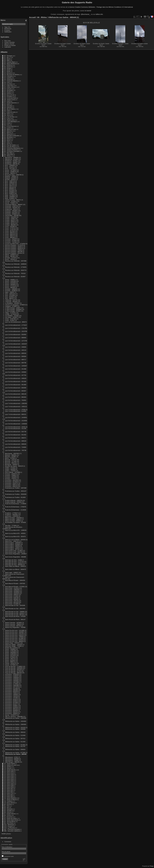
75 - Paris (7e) (8, 793)
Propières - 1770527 (11, 513)
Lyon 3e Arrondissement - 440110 (16, 350)
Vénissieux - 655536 (11, 691)
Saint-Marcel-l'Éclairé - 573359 (15, 587)
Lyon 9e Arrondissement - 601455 (16, 435)
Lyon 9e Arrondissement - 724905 (16, 447)
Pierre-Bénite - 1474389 (12, 472)
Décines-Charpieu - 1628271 (14, 247)
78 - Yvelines (8, 801)
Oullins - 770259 (10, 471)
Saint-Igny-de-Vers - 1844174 (14, 563)
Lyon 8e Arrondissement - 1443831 (16, 417)
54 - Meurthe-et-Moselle (11, 136)
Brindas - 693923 (10, 179)
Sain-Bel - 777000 (11, 525)
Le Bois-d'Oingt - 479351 (13, 311)
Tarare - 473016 (10, 657)
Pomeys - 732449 (10, 477)
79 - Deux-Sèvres (10, 803)
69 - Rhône (7, 156)
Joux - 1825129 (10, 294)
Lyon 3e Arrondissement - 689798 (16, 363)
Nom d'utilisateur (7, 847)
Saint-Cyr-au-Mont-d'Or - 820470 (15, 536)
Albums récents (9, 44)
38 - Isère (7, 114)
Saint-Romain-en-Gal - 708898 (15, 612)
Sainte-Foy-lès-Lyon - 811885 (14, 638)
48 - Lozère (8, 128)
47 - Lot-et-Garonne (10, 126)
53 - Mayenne (8, 134)
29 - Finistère (8, 96)
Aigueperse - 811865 (11, 159)
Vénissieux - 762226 (11, 696)
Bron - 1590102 (10, 183)
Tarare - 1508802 (10, 649)
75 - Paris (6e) (8, 792)
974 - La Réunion (9, 828)
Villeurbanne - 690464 (12, 759)
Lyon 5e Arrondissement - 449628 (16, 378)
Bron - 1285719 (10, 181)
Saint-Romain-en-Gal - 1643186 (15, 605)
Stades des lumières (11, 648)
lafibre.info (99, 14)
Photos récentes (10, 42)
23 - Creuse (8, 89)
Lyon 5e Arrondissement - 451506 (16, 381)
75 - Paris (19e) (9, 785)
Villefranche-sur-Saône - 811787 (15, 746)
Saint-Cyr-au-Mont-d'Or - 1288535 (16, 530)
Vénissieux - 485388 (11, 690)
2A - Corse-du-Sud (10, 98)
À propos (7, 30)
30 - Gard (7, 101)
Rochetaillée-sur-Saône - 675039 (15, 522)
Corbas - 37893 (10, 219)
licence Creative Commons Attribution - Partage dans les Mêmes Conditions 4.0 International (101, 7)
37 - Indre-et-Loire (10, 112)
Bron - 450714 (9, 186)
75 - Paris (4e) (8, 789)
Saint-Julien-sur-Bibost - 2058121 (15, 566)
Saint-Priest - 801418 (12, 602)
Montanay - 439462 (11, 464)
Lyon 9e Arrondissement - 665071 (16, 438)
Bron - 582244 (9, 187)
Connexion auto (8, 856)
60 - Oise (7, 142)
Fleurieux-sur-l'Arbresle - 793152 (15, 273)
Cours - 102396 (10, 226)
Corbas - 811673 (10, 223)
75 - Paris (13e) (9, 776)
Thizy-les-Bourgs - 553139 (13, 670)
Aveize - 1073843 (10, 170)
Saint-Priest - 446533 (12, 594)
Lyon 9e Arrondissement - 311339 (16, 428)
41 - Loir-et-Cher (9, 117)
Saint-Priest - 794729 (12, 601)
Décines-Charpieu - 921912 (14, 253)
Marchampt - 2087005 (12, 453)
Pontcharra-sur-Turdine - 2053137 (16, 491)
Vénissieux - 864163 (11, 709)
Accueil (32, 17)
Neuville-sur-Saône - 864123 (14, 466)
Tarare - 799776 (10, 659)
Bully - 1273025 (10, 195)
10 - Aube (7, 70)
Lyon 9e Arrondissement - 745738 (16, 450)
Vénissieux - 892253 (11, 712)
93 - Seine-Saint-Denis (11, 820)
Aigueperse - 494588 (11, 157)
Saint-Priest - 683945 (12, 599)
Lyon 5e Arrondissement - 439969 (16, 372)
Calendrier (8, 47)
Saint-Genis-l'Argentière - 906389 (15, 557)
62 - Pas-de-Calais (10, 145)
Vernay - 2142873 (11, 715)
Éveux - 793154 (10, 259)
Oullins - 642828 (10, 469)
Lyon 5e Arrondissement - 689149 (16, 394)
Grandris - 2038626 (11, 291)
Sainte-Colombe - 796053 (13, 624)
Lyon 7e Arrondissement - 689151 (16, 414)
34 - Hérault (8, 107)
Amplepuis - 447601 (11, 161)
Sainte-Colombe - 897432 (13, 626)
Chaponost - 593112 (11, 209)
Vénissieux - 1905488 (12, 685)
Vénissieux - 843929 (11, 707)
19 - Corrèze (8, 84)
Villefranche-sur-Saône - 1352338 (16, 718)
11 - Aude (7, 71)
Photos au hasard (10, 45)
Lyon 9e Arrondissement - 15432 (15, 427)
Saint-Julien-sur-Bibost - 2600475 (15, 569)
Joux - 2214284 (10, 295)
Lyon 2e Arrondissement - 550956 (16, 334)
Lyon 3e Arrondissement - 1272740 (16, 341)
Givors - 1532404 (10, 283)
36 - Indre (7, 111)
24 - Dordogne (8, 90)
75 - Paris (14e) (9, 778)
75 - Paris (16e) (9, 781)
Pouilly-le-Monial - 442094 (13, 502)
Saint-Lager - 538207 (12, 572)
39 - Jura (7, 115)
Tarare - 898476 (10, 662)
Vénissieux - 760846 (11, 695)
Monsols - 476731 (11, 460)
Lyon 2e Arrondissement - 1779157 (16, 325)
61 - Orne (7, 143)
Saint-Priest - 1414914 (12, 588)
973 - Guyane (8, 826)
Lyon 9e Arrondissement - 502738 (16, 432)
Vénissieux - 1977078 (12, 687)
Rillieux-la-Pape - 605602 (13, 521)
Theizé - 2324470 (10, 663)
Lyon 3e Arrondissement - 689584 (16, 356)
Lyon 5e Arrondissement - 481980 (16, 385)
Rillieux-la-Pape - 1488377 (13, 519)
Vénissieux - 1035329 (12, 674)
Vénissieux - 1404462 (12, 681)
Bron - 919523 (9, 194)
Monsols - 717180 (11, 461)
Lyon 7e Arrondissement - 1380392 (16, 403)
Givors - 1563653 (10, 284)
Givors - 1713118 (10, 286)
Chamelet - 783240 (11, 208)
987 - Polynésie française (12, 829)
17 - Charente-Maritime (11, 81)
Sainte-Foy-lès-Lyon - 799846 (14, 637)
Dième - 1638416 (10, 255)
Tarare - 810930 (10, 660)
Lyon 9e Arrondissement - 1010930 (16, 421)
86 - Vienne (8, 812)
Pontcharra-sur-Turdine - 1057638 (16, 488)
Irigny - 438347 (10, 292)
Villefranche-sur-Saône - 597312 (15, 738)
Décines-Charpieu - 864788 (14, 251)
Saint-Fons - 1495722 (12, 541)
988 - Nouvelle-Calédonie (12, 831)
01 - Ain (6, 57)
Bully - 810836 (9, 198)
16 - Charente (8, 79)
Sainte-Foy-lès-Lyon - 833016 (14, 640)
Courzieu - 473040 (11, 240)
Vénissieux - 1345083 (12, 679)
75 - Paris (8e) (8, 795)
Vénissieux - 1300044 (12, 677)
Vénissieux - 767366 (11, 698)
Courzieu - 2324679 (11, 239)
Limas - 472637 (10, 320)
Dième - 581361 (10, 256)
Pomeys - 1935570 (11, 474)
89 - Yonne (7, 815)
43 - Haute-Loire (9, 120)
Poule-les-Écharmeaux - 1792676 (15, 507)
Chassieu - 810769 (11, 212)
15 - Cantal (7, 78)
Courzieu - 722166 (11, 242)
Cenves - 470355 (10, 201)
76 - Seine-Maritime (10, 798)
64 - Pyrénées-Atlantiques (12, 148)
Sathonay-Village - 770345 (13, 646)
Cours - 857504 (10, 231)
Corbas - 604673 (10, 222)
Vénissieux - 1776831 (12, 684)
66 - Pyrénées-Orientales (12, 151)
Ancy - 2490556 (10, 165)
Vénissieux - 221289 (11, 688)
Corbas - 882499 (10, 225)
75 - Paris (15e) (9, 779)
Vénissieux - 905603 (11, 713)
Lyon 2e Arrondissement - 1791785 (16, 328)
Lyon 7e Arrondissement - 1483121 (16, 406)
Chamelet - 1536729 (11, 206)
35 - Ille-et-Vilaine (9, 109)
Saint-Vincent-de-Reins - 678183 (15, 616)
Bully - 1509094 (10, 197)
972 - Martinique (9, 825)
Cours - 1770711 (10, 228)
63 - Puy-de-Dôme (10, 147)
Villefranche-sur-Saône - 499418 (15, 732)
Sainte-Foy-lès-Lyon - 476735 (14, 634)
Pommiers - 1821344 (11, 480)
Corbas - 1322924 (11, 217)
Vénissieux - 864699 (11, 710)
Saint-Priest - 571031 (12, 596)
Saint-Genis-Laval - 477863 (14, 551)
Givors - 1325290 (10, 281)
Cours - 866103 (10, 233)
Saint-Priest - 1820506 (12, 593)
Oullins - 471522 (10, 468)
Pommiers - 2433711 (11, 483)
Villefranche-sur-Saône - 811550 (15, 742)
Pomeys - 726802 (10, 475)
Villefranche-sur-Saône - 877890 (15, 753)
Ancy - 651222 (10, 167)
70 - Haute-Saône (10, 764)
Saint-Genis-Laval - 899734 (14, 552)
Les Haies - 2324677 (11, 317)
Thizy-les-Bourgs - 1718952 (14, 666)
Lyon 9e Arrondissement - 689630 (16, 444)
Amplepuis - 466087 (11, 162)
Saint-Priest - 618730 (12, 598)
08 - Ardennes (8, 67)
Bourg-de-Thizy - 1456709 (13, 175)
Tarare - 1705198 (10, 651)
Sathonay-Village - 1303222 (14, 644)
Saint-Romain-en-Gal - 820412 (15, 613)
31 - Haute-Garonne (10, 103)
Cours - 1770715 (10, 230)
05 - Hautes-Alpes (10, 62)
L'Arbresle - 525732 (11, 300)
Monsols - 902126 (11, 463)
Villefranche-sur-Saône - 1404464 (16, 721)
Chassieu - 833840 (11, 214)
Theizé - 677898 (10, 665)
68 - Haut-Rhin (9, 154)
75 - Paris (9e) (8, 796)
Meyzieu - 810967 (11, 457)
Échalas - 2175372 (11, 258)
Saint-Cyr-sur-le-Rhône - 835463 (15, 540)
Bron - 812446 (9, 190)
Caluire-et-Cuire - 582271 (13, 200)
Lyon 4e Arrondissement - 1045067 (16, 366)
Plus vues (8, 41)
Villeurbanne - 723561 (12, 760)
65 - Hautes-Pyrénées (11, 150)
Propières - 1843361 (11, 515)
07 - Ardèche (8, 65)
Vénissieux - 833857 (11, 706)
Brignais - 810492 (10, 178)
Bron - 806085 (9, 189)
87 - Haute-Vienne (10, 814)
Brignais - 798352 (10, 176)
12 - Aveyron (8, 73)
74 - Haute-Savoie (10, 770)
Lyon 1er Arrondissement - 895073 (16, 322)
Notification (8, 32)
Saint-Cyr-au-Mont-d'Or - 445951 (15, 533)
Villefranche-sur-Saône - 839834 (15, 749)
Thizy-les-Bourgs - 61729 (13, 671)
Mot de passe (6, 851)
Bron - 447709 (9, 184)
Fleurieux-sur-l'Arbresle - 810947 (15, 277)
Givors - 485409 (10, 287)
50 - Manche (8, 131)
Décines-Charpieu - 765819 (14, 250)
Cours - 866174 (10, 236)
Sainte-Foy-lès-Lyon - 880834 (14, 641)
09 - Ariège (7, 68)
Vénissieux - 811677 (11, 704)
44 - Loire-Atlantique (10, 121)
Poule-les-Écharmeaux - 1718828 (15, 504)
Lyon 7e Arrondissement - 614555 (16, 411)
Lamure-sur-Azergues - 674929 (15, 305)
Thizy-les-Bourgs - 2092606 (14, 668)
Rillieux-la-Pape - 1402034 (13, 518)
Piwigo (152, 866)
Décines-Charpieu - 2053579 (14, 248)
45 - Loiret (7, 123)
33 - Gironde (8, 106)
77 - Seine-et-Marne (10, 800)
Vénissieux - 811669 (11, 702)
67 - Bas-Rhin (8, 153)
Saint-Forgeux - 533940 (12, 544)
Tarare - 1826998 (10, 652)
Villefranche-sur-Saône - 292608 (15, 729)
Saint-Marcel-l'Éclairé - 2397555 (15, 583)
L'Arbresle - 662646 (11, 302)
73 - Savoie (8, 768)
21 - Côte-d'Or (8, 85)
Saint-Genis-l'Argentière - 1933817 (16, 554)
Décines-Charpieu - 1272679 (14, 245)
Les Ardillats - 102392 (12, 316)
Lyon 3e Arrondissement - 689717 (16, 359)
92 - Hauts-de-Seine (10, 818)
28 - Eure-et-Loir (9, 95)
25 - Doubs (7, 92)
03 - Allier (7, 60)
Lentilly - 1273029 (11, 314)
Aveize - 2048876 (10, 172)
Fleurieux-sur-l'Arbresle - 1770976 (16, 267)
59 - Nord (7, 140)
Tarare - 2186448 (10, 654)
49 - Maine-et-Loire (10, 129)
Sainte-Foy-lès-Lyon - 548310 (14, 635)
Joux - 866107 (9, 298)
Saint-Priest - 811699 (12, 604)
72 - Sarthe (7, 767)
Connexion (8, 842)
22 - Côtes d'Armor (10, 87)
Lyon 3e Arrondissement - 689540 (16, 353)
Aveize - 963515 (10, 173)
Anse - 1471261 (10, 168)
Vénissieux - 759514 (11, 693)
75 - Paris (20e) (9, 787)
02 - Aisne (7, 59)
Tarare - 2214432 (10, 655)
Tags (6, 27)
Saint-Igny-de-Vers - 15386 (13, 560)
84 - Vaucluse (8, 809)
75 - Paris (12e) (9, 774)
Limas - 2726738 (10, 319)
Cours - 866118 (10, 234)
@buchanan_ (86, 14)
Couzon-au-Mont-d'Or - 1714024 (15, 244)
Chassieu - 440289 (11, 211)
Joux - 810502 (9, 297)
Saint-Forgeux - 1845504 (13, 543)
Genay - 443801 (10, 280)
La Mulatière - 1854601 (12, 303)
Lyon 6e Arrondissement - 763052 (16, 400)
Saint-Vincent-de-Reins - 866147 (15, 619)
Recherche (8, 29)
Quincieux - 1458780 (11, 516)
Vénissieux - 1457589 (12, 682)
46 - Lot (6, 125)
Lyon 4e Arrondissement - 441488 (16, 369)
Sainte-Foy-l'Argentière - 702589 (15, 627)
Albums (4, 52)
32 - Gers (7, 104)
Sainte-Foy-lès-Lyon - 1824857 (15, 632)
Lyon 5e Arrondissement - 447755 (16, 375)
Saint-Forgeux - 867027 (12, 549)
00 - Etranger (8, 56)
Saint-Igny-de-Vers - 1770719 (14, 562)
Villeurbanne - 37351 (11, 757)
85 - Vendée (8, 810)
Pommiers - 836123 (11, 486)
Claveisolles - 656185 (12, 215)
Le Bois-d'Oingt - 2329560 (13, 309)
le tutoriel (88, 11)
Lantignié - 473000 (11, 306)
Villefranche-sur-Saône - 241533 (15, 727)
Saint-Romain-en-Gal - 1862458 (15, 608)
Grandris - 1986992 (11, 289)
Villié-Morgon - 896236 (12, 762)
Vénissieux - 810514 (11, 699)
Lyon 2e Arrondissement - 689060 (16, 338)
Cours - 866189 (10, 237)
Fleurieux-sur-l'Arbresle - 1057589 (16, 261)
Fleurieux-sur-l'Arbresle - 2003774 (16, 270)
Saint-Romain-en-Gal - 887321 (15, 615)
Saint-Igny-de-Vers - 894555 (14, 565)
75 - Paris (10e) (9, 771)
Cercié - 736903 (10, 203)
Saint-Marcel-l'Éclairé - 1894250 (15, 580)
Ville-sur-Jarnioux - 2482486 (14, 717)
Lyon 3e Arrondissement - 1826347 (16, 344)
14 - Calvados (8, 76)
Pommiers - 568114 (11, 485)
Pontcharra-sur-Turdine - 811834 (15, 497)
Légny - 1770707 (10, 313)
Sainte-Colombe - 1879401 (13, 623)
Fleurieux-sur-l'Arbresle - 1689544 (16, 264)
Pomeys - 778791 (10, 479)
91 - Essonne (8, 817)
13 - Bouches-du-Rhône (11, 75)
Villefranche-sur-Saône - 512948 (15, 735)
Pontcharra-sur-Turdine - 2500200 (16, 494)
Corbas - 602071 (10, 220)
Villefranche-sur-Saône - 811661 (15, 745)
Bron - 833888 (9, 192)
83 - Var (6, 807)
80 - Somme (8, 804)
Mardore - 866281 (11, 455)
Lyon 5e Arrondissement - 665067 (16, 391)
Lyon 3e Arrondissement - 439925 (16, 347)
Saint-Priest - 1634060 (12, 591)
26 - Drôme (8, 93)
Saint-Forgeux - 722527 (12, 547)
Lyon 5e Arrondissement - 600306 (16, 388)
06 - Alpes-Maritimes (10, 64)
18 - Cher (7, 82)
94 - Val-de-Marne (10, 821)
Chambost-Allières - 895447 (14, 204)
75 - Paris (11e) (9, 773)
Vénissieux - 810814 (11, 701)
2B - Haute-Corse (10, 100)
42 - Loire (7, 118)
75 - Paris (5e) (8, 790)
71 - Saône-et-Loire (10, 765)
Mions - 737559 (10, 458)
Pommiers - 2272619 (11, 482)
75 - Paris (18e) (9, 784)
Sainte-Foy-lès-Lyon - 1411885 (15, 630)
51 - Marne (7, 132)
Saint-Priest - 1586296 (12, 590)
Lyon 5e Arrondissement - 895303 (16, 397)
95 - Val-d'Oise (9, 823)
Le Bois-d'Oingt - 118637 (13, 308)
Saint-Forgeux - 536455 (12, 546)
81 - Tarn (7, 806)
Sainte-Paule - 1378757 (12, 643)
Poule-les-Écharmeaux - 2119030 (15, 510)
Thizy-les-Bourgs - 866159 (13, 673)
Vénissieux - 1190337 (12, 676)
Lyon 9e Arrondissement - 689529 (16, 441)
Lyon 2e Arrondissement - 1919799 (16, 331)
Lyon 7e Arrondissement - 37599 (15, 410)
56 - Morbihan (8, 137)
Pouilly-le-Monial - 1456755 (14, 500)
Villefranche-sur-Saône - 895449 (16, 754)
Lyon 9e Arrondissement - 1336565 (16, 424)
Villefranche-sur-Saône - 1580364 (16, 724)
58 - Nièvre (7, 139)
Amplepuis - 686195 (11, 164)
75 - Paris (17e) (9, 782)
